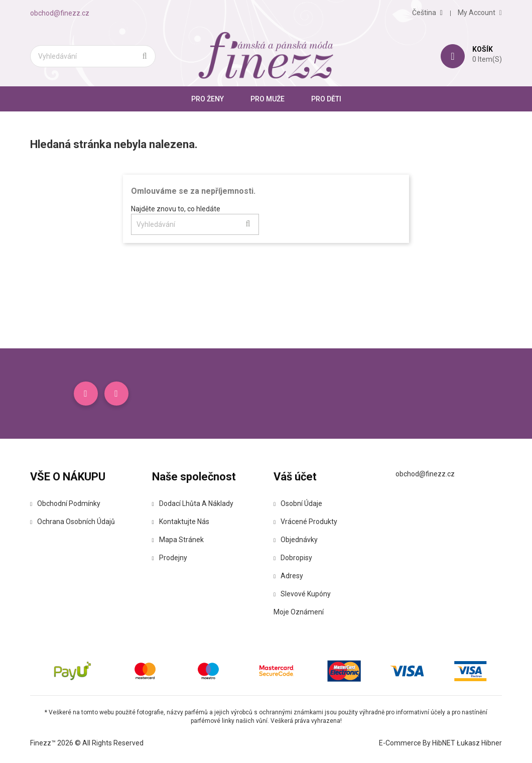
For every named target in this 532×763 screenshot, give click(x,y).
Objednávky (296, 540)
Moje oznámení (299, 612)
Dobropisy (293, 558)
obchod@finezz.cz (60, 13)
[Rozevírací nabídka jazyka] (427, 13)
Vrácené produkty (305, 522)
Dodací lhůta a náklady (193, 503)
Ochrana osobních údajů (73, 522)
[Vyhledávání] (93, 56)
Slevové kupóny (302, 594)
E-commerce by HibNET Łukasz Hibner (440, 743)
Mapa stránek (178, 540)
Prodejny (170, 558)
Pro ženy (208, 99)
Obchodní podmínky (65, 503)
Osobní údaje (298, 503)
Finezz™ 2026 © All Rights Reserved (87, 743)
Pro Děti (326, 99)
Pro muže (268, 99)
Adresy (288, 576)
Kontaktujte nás (181, 522)
